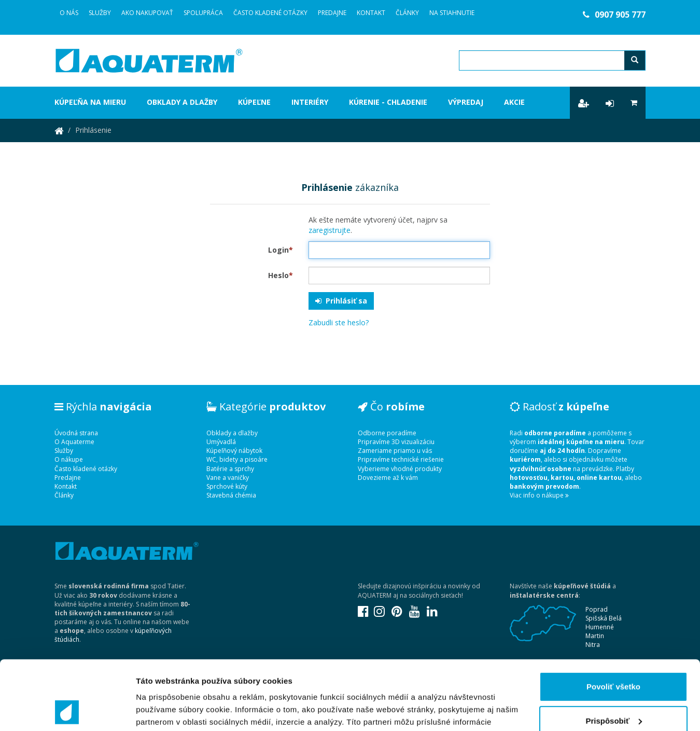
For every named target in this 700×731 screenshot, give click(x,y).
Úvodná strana (76, 433)
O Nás (69, 13)
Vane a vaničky (228, 478)
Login (281, 250)
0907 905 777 (614, 15)
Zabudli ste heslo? (339, 322)
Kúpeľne (254, 102)
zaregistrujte (330, 230)
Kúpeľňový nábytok (234, 451)
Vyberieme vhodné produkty (400, 469)
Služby (100, 13)
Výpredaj (466, 102)
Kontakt (371, 13)
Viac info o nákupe (539, 495)
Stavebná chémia (231, 495)
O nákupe (69, 459)
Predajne (332, 13)
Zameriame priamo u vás (395, 451)
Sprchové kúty (227, 486)
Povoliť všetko (613, 622)
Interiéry (310, 102)
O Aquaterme (74, 442)
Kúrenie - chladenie (388, 102)
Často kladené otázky (270, 13)
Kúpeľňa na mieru (90, 102)
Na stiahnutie (452, 13)
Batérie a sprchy (230, 469)
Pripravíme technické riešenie (401, 459)
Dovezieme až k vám (388, 478)
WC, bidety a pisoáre (237, 459)
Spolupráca (203, 13)
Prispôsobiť (614, 656)
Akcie (514, 102)
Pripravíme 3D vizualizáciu (396, 442)
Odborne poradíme (387, 433)
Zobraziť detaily (165, 711)
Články (407, 13)
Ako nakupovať (147, 13)
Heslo (281, 275)
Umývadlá (221, 442)
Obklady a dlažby (182, 102)
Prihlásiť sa (341, 301)
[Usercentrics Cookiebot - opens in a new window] (67, 711)
